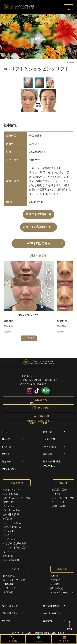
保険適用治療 (60, 489)
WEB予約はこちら (39, 243)
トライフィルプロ (11, 560)
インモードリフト (11, 489)
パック (6, 535)
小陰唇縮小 (9, 584)
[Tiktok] (37, 391)
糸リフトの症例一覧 (38, 214)
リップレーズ (9, 539)
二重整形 (55, 580)
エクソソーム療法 (12, 523)
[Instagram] (30, 391)
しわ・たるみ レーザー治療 (17, 498)
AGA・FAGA (59, 506)
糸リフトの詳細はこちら (38, 227)
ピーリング (8, 531)
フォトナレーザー (11, 510)
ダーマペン (9, 506)
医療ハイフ (8, 502)
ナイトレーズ (9, 588)
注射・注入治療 (11, 514)
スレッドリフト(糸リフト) (62, 592)
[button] (38, 400)
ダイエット (57, 494)
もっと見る (29, 338)
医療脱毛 (8, 556)
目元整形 (55, 584)
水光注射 (8, 518)
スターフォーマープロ (63, 498)
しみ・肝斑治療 (11, 494)
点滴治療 (8, 592)
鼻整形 (54, 576)
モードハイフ (9, 552)
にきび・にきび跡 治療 (14, 543)
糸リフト (34, 144)
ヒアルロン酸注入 (12, 527)
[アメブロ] (46, 391)
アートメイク (58, 502)
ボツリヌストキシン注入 (15, 547)
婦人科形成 (9, 576)
